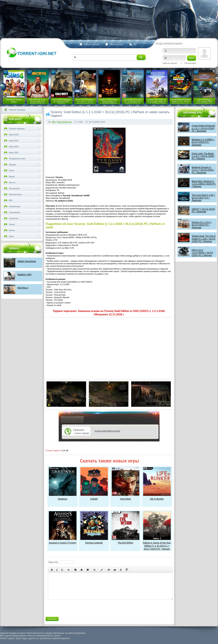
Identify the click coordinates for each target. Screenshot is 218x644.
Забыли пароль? (170, 63)
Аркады (10, 164)
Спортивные (12, 212)
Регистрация (190, 63)
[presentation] (75, 608)
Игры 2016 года (64, 122)
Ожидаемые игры (14, 159)
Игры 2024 (11, 147)
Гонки (9, 170)
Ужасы (9, 224)
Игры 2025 (11, 141)
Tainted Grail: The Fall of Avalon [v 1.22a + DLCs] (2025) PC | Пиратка (204, 239)
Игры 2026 (11, 135)
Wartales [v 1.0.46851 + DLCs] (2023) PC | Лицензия (203, 142)
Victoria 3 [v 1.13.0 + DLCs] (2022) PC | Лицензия (202, 225)
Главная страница (14, 110)
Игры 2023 (11, 153)
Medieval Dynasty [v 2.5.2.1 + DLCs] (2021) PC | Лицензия (203, 170)
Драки (9, 176)
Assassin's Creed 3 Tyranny (63, 541)
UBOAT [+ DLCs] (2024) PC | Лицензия (203, 210)
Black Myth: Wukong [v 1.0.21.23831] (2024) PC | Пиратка (204, 184)
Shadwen (63, 497)
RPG (54, 122)
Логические (12, 188)
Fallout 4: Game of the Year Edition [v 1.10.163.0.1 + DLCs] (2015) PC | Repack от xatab (157, 546)
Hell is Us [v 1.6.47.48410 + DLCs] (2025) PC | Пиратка (202, 253)
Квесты (9, 182)
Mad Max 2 (23, 288)
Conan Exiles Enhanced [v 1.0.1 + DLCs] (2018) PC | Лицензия (203, 128)
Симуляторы (12, 206)
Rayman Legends (94, 541)
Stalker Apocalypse (27, 261)
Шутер (9, 230)
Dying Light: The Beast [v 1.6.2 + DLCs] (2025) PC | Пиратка (203, 156)
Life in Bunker (157, 497)
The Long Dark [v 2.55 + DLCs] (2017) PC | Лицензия (203, 198)
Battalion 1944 (24, 275)
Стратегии (11, 218)
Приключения (13, 194)
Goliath (94, 497)
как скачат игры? (72, 420)
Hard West (126, 497)
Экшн (9, 236)
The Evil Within (126, 541)
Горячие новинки (14, 129)
